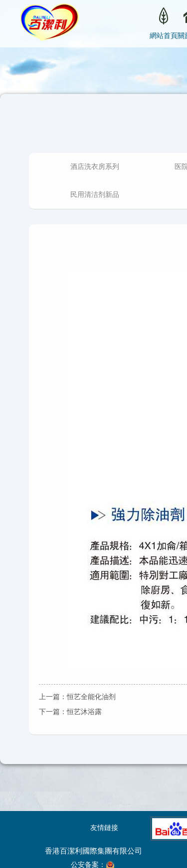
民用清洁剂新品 (95, 195)
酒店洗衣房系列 (95, 167)
